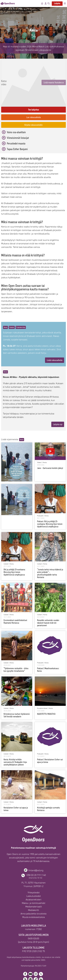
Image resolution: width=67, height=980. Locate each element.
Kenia (5, 313)
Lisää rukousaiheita (55, 346)
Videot (39, 448)
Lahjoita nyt (58, 410)
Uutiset (6, 550)
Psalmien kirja (21, 313)
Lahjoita (57, 3)
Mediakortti (33, 896)
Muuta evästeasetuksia (34, 903)
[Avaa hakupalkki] (49, 4)
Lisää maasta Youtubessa (34, 88)
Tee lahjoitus (34, 96)
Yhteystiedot (34, 878)
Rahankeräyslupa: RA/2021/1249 (33, 952)
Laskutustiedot (34, 882)
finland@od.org (36, 856)
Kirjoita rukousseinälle (33, 111)
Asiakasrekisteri (34, 885)
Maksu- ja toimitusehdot (34, 889)
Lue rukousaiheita (34, 103)
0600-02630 (33, 924)
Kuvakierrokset (42, 694)
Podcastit (40, 502)
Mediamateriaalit (34, 893)
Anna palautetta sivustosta (33, 900)
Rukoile (12, 313)
